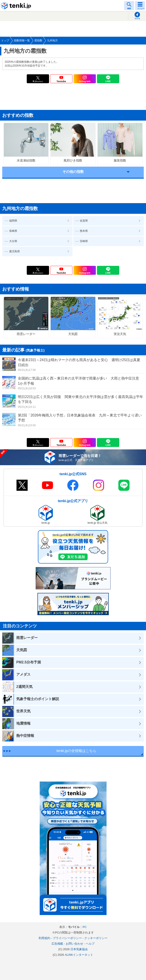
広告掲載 (57, 944)
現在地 (137, 19)
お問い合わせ (74, 944)
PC (84, 927)
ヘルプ (90, 944)
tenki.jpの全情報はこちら (76, 751)
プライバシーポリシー (67, 938)
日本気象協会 (79, 949)
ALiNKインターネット (79, 955)
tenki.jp (17, 6)
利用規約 (44, 938)
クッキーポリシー (96, 938)
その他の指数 (73, 172)
